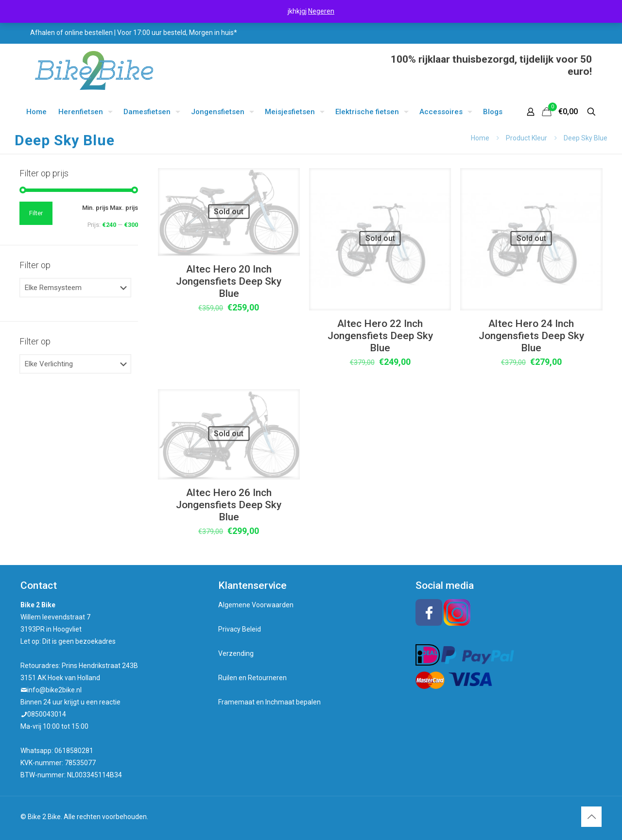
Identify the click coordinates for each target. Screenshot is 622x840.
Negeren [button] (321, 11)
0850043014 (47, 714)
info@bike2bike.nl (54, 690)
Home (480, 138)
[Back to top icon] (591, 817)
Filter (36, 213)
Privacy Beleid (240, 629)
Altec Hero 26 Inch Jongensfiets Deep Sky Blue (229, 505)
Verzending (236, 653)
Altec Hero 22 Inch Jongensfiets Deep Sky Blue (380, 336)
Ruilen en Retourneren (252, 678)
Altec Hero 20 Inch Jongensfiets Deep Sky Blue (229, 281)
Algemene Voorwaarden (256, 605)
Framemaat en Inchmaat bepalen (269, 702)
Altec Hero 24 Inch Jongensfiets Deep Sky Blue (531, 336)
